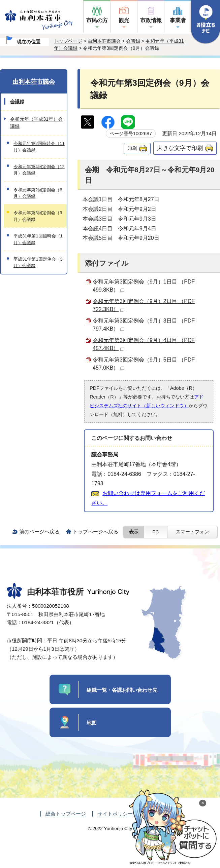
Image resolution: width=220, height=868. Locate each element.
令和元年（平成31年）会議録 (36, 123)
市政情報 (151, 20)
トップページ (68, 41)
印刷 (132, 148)
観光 (124, 20)
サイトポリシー (115, 814)
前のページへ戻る (39, 532)
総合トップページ (66, 814)
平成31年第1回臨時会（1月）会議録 (38, 239)
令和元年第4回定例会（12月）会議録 (39, 170)
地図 (92, 723)
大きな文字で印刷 (180, 148)
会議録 (133, 41)
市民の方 (97, 20)
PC (155, 532)
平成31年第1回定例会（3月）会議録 (38, 262)
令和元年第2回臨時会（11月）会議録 (39, 147)
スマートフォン (192, 532)
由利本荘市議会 (104, 41)
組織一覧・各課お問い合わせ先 (122, 690)
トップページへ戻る (96, 532)
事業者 (178, 20)
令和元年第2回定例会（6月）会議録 (38, 193)
